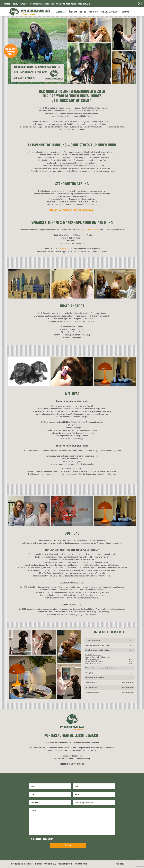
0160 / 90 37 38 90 (20, 4)
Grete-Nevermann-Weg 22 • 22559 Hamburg (72, 759)
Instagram (64, 249)
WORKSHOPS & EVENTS (89, 230)
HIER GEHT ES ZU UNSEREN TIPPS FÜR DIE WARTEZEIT (72, 210)
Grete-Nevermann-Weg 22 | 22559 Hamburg (73, 4)
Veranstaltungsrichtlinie (66, 864)
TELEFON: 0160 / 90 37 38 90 (72, 764)
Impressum (39, 864)
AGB (55, 864)
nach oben (120, 864)
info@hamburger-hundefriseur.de (42, 4)
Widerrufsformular (81, 864)
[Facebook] (140, 3)
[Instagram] (135, 3)
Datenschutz (48, 864)
